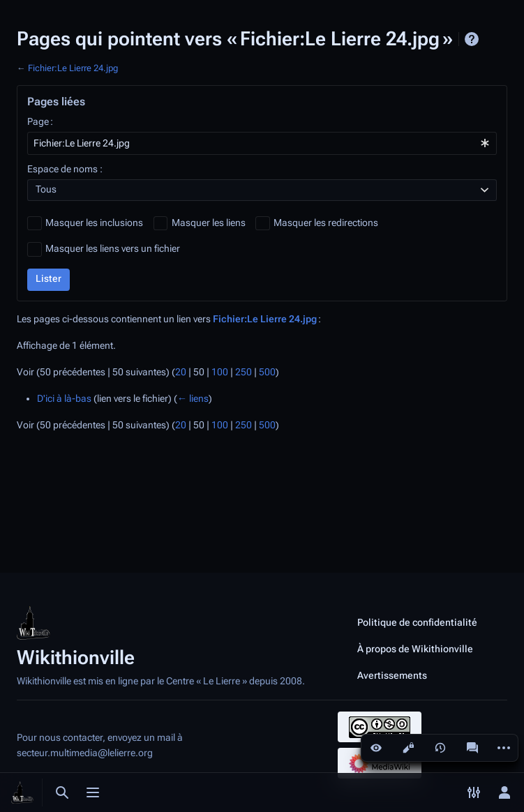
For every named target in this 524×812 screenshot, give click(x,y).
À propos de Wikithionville (415, 649)
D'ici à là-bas (64, 399)
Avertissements (392, 675)
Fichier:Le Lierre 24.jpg (73, 68)
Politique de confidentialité (417, 622)
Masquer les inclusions (94, 223)
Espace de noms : (65, 169)
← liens (193, 399)
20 (181, 372)
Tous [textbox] (46, 189)
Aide (472, 39)
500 (267, 372)
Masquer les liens (209, 223)
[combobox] (262, 143)
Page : (40, 122)
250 (244, 372)
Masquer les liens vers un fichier (113, 249)
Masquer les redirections (326, 223)
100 (220, 372)
